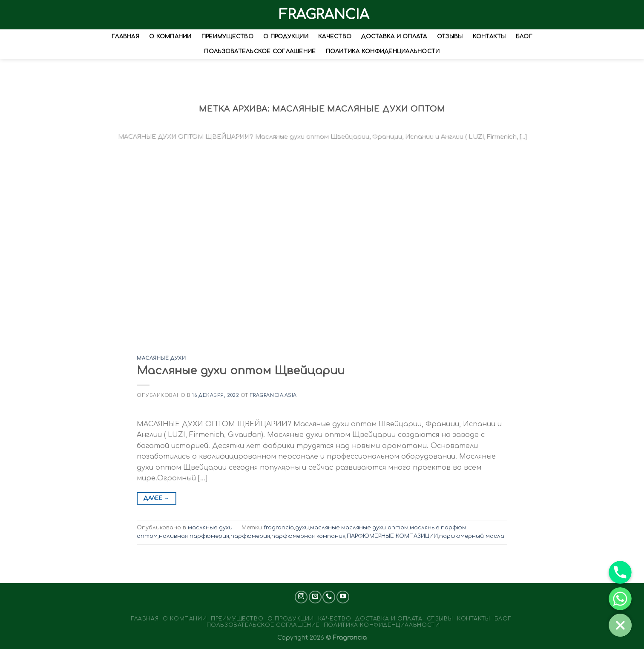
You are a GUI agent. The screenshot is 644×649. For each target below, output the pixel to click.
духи (302, 528)
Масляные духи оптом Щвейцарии (241, 371)
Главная (125, 37)
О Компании (170, 37)
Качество (335, 37)
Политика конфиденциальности (383, 52)
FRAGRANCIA (322, 15)
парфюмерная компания (308, 536)
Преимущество (227, 37)
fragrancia (279, 528)
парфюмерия (250, 536)
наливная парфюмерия (194, 536)
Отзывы (450, 37)
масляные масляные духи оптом (359, 528)
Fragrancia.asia (273, 395)
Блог (524, 37)
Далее (157, 498)
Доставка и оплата (394, 37)
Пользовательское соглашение (260, 52)
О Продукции (286, 37)
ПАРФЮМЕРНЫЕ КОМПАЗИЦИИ (392, 536)
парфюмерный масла (472, 536)
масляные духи (161, 358)
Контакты (489, 37)
